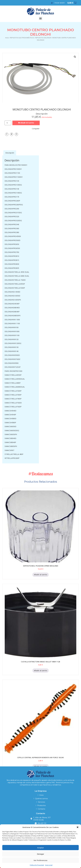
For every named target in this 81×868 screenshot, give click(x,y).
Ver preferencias (40, 860)
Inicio (7, 38)
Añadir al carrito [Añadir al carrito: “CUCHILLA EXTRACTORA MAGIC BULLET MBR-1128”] (41, 671)
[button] (78, 827)
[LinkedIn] (16, 134)
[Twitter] (12, 134)
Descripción (10, 153)
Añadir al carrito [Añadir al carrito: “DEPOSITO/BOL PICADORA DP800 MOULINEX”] (41, 575)
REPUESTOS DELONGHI (43, 38)
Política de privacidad (37, 865)
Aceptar (41, 848)
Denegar (41, 854)
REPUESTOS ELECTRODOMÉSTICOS (22, 38)
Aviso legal (49, 865)
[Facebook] (7, 134)
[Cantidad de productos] (8, 123)
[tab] (10, 153)
